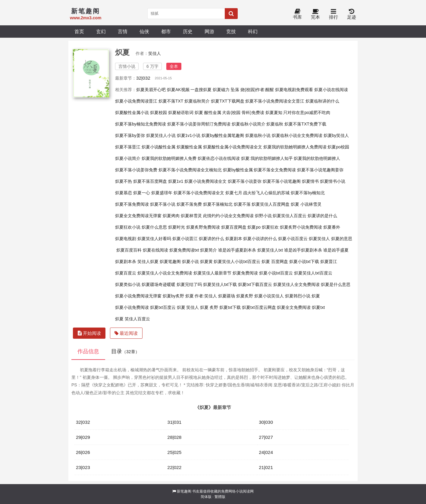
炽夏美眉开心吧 (151, 90)
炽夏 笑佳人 (188, 307)
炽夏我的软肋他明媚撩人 (317, 158)
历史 (188, 31)
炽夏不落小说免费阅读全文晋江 (275, 101)
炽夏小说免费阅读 (132, 307)
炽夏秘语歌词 (181, 113)
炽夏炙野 (245, 296)
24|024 (266, 452)
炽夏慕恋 (124, 193)
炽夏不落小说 (163, 204)
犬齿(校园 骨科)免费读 (243, 113)
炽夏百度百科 (129, 250)
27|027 (266, 437)
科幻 (253, 31)
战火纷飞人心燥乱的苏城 (266, 193)
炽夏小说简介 (128, 158)
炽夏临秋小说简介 (249, 124)
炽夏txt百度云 (163, 307)
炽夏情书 (310, 181)
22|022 (175, 467)
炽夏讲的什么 (211, 239)
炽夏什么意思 (154, 227)
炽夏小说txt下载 (304, 262)
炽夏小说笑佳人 (269, 296)
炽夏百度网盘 (234, 227)
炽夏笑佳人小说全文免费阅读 (165, 273)
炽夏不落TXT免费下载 (305, 124)
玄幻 (101, 31)
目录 (125, 351)
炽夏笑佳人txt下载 (220, 284)
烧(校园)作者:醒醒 (257, 90)
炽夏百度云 (126, 273)
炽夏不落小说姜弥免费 (136, 170)
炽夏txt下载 (230, 307)
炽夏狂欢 (270, 227)
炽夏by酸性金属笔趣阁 (223, 135)
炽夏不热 (124, 181)
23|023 (83, 467)
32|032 (143, 78)
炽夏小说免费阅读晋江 (136, 101)
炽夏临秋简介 (197, 101)
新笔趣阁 (184, 491)
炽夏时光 (177, 227)
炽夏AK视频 (178, 90)
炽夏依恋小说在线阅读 (219, 158)
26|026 (83, 452)
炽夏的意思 (342, 239)
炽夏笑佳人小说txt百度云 (237, 262)
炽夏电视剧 (126, 239)
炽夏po (254, 227)
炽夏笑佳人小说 (161, 135)
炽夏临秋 (275, 124)
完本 (315, 14)
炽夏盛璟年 (162, 193)
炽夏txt (318, 307)
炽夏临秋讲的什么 (322, 101)
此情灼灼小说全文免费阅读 (228, 216)
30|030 (266, 422)
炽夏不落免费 (189, 204)
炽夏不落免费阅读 (132, 204)
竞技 (231, 31)
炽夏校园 (158, 113)
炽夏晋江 (329, 262)
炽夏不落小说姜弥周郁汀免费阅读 (199, 124)
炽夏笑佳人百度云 (290, 216)
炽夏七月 (234, 193)
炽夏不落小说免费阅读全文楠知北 (190, 170)
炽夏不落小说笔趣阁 (282, 181)
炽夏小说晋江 (185, 239)
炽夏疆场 (227, 296)
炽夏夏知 (274, 113)
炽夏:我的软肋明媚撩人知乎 (267, 158)
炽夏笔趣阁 (170, 262)
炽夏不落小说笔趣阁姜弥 (320, 170)
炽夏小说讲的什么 (260, 239)
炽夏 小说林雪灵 (306, 204)
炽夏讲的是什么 (322, 216)
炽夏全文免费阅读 (294, 307)
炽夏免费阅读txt (184, 250)
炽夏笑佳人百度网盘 (271, 204)
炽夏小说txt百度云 (276, 273)
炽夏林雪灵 (191, 216)
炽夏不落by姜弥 (130, 135)
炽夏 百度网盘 (275, 262)
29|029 (83, 437)
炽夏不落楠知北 (218, 204)
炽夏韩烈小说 (298, 296)
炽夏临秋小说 (258, 135)
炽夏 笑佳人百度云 (133, 319)
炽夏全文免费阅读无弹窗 (138, 216)
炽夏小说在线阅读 (331, 90)
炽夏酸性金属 (189, 147)
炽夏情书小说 (333, 181)
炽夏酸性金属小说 (132, 113)
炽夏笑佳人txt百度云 (313, 273)
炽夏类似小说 (128, 284)
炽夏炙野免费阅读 (203, 227)
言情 (123, 31)
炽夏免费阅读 (245, 273)
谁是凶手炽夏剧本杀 (303, 250)
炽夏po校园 (338, 147)
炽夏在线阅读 (155, 250)
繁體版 (220, 497)
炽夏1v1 (176, 181)
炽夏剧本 (234, 239)
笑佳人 (155, 53)
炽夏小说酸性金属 (158, 147)
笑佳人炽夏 (148, 262)
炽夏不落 (242, 204)
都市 (166, 31)
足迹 (352, 14)
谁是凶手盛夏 (336, 250)
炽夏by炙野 (173, 296)
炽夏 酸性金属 (208, 113)
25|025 (175, 452)
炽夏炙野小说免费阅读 (301, 227)
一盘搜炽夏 (201, 90)
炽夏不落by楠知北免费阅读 (141, 124)
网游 (209, 31)
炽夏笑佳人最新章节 (212, 273)
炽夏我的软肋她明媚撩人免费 (169, 158)
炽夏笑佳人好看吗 (154, 239)
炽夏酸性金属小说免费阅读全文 (233, 147)
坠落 (235, 90)
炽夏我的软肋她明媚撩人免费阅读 (295, 147)
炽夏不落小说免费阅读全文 (199, 193)
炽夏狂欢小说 (128, 227)
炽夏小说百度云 (293, 239)
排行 (334, 14)
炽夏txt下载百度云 (255, 284)
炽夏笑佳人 (319, 239)
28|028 (175, 437)
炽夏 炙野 (209, 307)
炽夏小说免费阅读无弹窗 (138, 296)
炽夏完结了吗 (189, 284)
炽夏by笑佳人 (336, 135)
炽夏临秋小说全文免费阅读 (297, 135)
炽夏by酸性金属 (238, 170)
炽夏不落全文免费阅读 (275, 170)
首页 (79, 31)
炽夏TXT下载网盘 (227, 101)
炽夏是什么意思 (336, 284)
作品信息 (88, 351)
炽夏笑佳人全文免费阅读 (296, 284)
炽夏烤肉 (171, 216)
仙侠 (144, 31)
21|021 (266, 467)
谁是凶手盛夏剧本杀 (237, 250)
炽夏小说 (190, 262)
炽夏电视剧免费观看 (294, 90)
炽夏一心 (142, 193)
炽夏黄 (206, 262)
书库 (297, 14)
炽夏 (316, 296)
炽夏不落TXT (171, 101)
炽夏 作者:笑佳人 (201, 296)
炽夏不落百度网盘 (150, 181)
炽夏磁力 (221, 90)
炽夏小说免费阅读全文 (205, 181)
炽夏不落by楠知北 (308, 193)
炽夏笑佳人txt (270, 250)
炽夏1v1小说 (189, 135)
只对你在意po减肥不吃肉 (307, 113)
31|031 (175, 422)
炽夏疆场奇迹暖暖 (158, 284)
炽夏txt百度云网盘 (259, 307)
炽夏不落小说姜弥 (245, 181)
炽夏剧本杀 (126, 262)
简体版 (206, 497)
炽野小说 (263, 216)
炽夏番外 (332, 227)
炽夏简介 (208, 250)
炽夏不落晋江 (128, 147)
